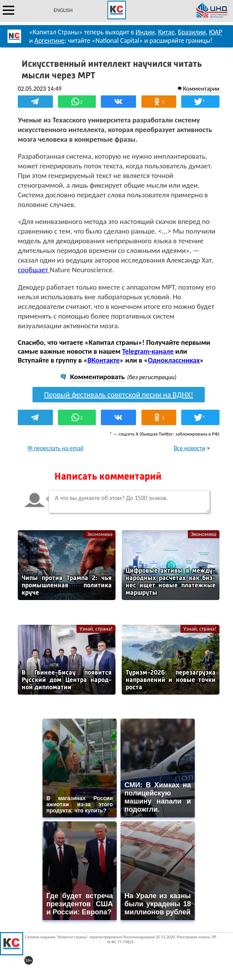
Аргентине (49, 41)
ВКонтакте (103, 360)
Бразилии (192, 32)
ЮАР (216, 32)
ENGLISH (63, 10)
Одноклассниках (174, 360)
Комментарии (201, 89)
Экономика (100, 534)
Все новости (190, 448)
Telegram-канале (148, 351)
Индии (145, 32)
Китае (166, 32)
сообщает (34, 270)
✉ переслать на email (55, 448)
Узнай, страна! (96, 629)
